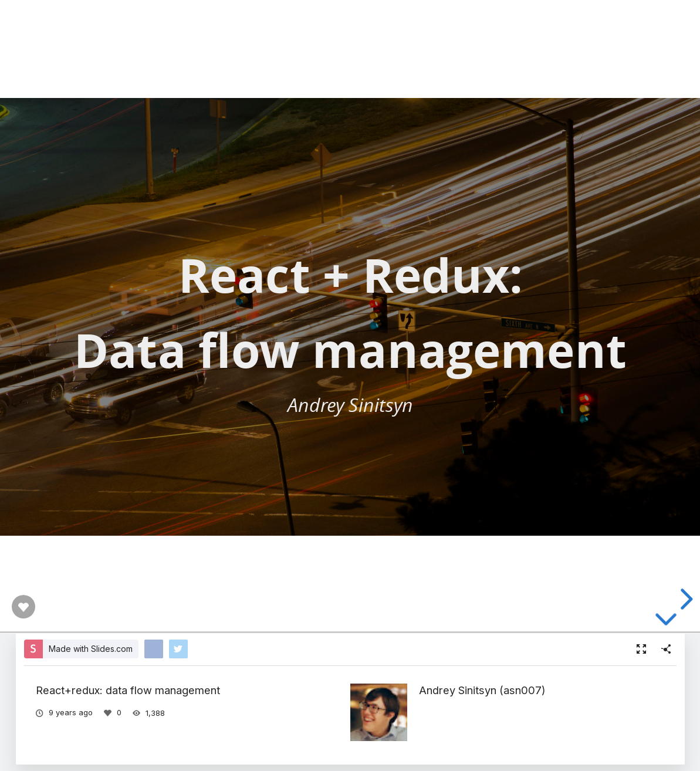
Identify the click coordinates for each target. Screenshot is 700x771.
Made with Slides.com (91, 649)
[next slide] (685, 599)
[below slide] (666, 622)
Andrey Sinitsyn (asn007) (482, 690)
